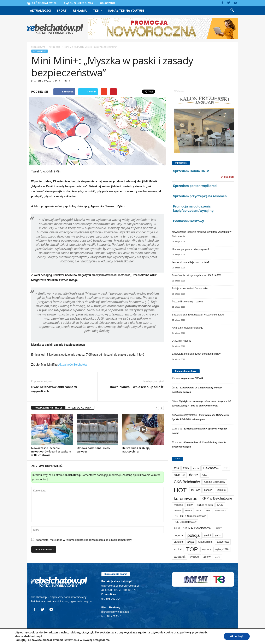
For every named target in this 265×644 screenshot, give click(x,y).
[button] (232, 11)
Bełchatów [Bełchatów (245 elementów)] (211, 468)
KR (40, 81)
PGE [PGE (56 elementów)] (208, 511)
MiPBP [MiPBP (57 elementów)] (189, 511)
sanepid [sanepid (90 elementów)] (178, 542)
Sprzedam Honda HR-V (191, 171)
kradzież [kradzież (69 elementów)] (178, 505)
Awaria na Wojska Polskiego (188, 328)
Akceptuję (237, 636)
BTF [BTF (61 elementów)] (226, 468)
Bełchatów (80, 365)
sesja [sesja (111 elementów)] (191, 542)
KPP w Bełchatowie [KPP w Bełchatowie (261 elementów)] (217, 498)
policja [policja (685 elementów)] (194, 535)
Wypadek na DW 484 (192, 378)
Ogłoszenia (108, 3)
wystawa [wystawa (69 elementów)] (194, 557)
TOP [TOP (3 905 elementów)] (192, 549)
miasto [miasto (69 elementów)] (177, 510)
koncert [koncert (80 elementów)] (208, 490)
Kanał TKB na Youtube (126, 10)
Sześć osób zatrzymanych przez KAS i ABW (196, 275)
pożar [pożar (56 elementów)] (218, 535)
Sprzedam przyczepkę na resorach (200, 196)
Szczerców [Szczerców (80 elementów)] (223, 542)
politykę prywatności (194, 632)
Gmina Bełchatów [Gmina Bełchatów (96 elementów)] (215, 482)
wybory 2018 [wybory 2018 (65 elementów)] (222, 549)
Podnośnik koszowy (189, 221)
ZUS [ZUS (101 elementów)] (218, 557)
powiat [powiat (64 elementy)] (207, 535)
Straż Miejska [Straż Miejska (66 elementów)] (205, 542)
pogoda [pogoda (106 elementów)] (178, 535)
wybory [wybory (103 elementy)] (207, 549)
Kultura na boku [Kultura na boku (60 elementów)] (205, 505)
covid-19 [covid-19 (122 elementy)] (179, 475)
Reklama (80, 10)
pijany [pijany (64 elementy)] (219, 528)
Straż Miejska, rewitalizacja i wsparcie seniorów (198, 315)
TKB (98, 11)
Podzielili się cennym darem (187, 302)
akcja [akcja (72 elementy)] (196, 468)
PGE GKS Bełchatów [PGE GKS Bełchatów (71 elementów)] (185, 522)
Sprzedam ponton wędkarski (195, 186)
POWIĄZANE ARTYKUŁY (48, 408)
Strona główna (38, 47)
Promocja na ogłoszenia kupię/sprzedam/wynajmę (193, 208)
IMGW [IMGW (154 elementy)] (195, 490)
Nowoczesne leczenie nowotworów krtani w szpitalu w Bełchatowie (51, 451)
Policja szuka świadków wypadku (190, 289)
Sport (62, 10)
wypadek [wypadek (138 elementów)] (180, 557)
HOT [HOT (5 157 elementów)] (180, 490)
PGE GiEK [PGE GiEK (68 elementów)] (220, 511)
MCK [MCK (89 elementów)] (220, 505)
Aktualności (40, 10)
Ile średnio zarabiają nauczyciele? (136, 450)
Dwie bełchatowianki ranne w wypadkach (54, 389)
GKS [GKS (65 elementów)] (205, 475)
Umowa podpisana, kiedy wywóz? (93, 450)
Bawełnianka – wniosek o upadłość (137, 387)
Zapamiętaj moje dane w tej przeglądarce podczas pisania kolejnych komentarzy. (84, 540)
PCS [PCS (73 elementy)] (199, 510)
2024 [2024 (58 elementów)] (176, 468)
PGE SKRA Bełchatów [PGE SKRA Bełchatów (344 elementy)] (193, 528)
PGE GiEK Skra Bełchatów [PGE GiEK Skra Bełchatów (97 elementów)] (190, 516)
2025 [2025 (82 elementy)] (186, 468)
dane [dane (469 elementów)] (193, 475)
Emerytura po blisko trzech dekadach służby (196, 354)
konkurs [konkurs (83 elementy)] (221, 490)
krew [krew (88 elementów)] (190, 505)
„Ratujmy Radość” (182, 341)
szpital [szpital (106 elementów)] (178, 549)
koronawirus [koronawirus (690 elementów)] (186, 498)
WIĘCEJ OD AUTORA (80, 408)
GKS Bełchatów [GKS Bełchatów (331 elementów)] (187, 482)
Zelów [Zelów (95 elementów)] (207, 557)
